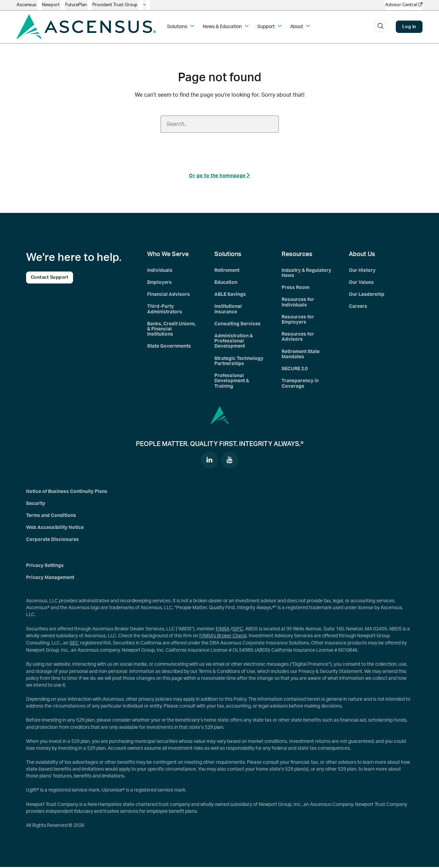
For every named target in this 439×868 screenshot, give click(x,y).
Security (36, 505)
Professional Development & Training (232, 382)
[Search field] (220, 124)
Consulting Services (238, 324)
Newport (51, 5)
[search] (380, 27)
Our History (362, 270)
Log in (409, 27)
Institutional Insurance (228, 309)
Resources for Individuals (298, 303)
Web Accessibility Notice (55, 529)
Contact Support (50, 278)
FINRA (223, 630)
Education (226, 283)
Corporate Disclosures (52, 541)
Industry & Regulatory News (306, 273)
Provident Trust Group (115, 5)
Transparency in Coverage (300, 384)
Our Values (361, 283)
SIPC (238, 630)
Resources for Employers (298, 320)
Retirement (227, 270)
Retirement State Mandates (301, 355)
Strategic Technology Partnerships (239, 362)
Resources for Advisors (298, 337)
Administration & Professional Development (234, 342)
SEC (74, 644)
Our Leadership (367, 295)
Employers (159, 283)
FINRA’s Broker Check (223, 637)
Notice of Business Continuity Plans (67, 493)
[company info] (144, 5)
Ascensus (27, 5)
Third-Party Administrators (165, 309)
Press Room (295, 288)
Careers (358, 307)
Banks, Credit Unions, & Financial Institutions (171, 330)
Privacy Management (50, 579)
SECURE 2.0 (295, 370)
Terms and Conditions (51, 517)
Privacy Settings (45, 567)
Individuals (160, 270)
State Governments (169, 347)
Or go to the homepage (219, 175)
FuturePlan (76, 5)
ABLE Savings (230, 295)
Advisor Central (404, 5)
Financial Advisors (169, 295)
